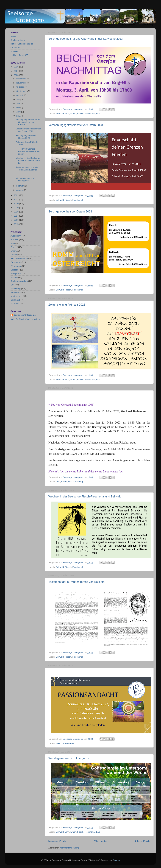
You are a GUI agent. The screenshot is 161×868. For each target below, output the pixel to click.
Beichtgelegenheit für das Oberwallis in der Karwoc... (28, 122)
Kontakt (14, 51)
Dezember (22, 79)
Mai (18, 108)
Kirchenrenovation (19, 281)
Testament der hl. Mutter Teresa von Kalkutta (76, 582)
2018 (17, 212)
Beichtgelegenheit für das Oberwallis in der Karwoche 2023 (86, 39)
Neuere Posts (57, 841)
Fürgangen (16, 266)
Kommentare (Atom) (69, 848)
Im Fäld (14, 277)
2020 (17, 203)
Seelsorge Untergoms (25, 315)
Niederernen (16, 296)
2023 (17, 75)
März (19, 116)
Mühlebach (16, 292)
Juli (18, 99)
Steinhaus (15, 300)
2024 (17, 71)
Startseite (100, 841)
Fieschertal (90, 114)
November (22, 83)
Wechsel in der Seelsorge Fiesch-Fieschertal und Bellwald (85, 497)
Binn (67, 114)
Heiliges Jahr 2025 (19, 55)
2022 (17, 195)
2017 (17, 216)
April (19, 112)
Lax (98, 114)
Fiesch (80, 114)
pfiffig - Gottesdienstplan (22, 44)
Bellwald (60, 114)
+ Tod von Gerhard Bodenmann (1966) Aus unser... (28, 151)
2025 (17, 67)
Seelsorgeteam (18, 40)
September (22, 91)
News (13, 36)
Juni (19, 104)
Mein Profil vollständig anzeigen (25, 319)
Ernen (73, 114)
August (20, 95)
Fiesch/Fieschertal (19, 258)
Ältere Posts (142, 841)
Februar (20, 186)
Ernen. (14, 251)
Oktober (20, 87)
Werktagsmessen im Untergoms (69, 758)
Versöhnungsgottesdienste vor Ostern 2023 (76, 125)
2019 (17, 208)
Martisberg (78, 482)
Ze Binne (15, 304)
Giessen (14, 270)
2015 (17, 224)
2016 (17, 220)
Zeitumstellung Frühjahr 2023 (67, 305)
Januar (20, 190)
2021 (17, 199)
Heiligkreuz (16, 274)
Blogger (116, 860)
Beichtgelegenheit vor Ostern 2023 (70, 212)
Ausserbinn (16, 236)
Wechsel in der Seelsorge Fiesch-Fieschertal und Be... (28, 160)
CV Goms (15, 48)
